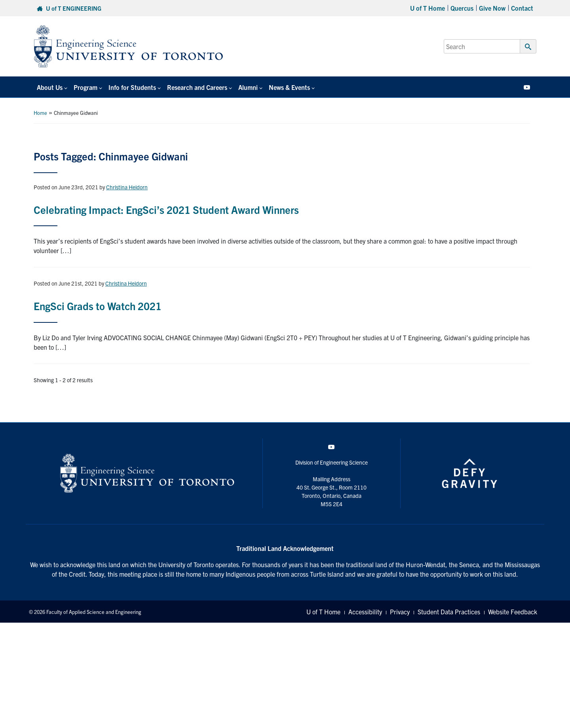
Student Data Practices (449, 612)
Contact (522, 8)
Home (40, 113)
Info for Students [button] (132, 87)
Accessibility (365, 612)
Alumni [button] (248, 87)
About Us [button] (50, 87)
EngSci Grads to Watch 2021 (98, 306)
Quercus (462, 8)
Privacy (400, 612)
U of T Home (427, 8)
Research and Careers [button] (197, 87)
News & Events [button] (289, 87)
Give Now (492, 8)
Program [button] (85, 87)
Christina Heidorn (127, 187)
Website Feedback (513, 612)
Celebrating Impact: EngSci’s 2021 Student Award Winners (166, 209)
